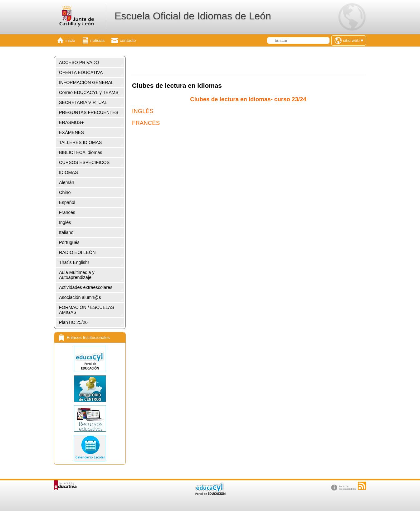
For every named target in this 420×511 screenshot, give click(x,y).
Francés (67, 212)
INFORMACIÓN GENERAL (86, 82)
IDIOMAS (68, 172)
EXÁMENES (71, 132)
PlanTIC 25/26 (73, 322)
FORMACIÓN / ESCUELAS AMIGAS (87, 310)
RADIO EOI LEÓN (77, 252)
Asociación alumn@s (80, 297)
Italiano (66, 232)
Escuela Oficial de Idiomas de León (193, 16)
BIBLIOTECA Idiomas (81, 152)
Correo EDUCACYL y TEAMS (89, 92)
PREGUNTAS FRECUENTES (89, 112)
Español (67, 202)
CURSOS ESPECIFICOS (84, 162)
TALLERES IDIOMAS (80, 142)
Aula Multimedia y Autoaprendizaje (77, 275)
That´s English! (74, 262)
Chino (65, 192)
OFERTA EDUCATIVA (81, 72)
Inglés (65, 222)
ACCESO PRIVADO (79, 62)
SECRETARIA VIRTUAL (83, 102)
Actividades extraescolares (86, 287)
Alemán (67, 182)
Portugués (69, 242)
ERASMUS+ (71, 122)
